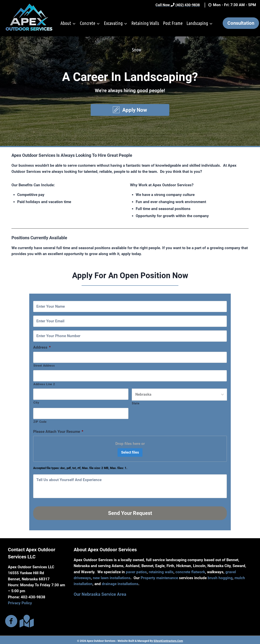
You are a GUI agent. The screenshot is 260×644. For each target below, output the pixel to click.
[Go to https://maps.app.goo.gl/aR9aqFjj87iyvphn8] (26, 619)
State (136, 403)
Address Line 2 (44, 384)
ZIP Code (40, 422)
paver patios (136, 570)
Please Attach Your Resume (58, 432)
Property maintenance (159, 576)
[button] (130, 110)
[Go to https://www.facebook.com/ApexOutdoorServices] (11, 620)
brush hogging (220, 576)
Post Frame (173, 23)
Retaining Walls (145, 23)
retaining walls (161, 570)
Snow (137, 50)
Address (42, 347)
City (36, 403)
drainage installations (120, 582)
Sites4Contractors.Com (168, 639)
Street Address (44, 366)
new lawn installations (112, 576)
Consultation (241, 23)
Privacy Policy (20, 601)
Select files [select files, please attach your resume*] (130, 452)
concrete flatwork (190, 570)
